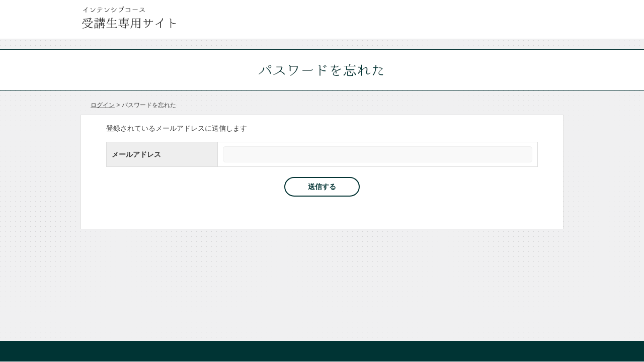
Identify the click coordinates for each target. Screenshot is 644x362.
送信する (322, 187)
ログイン (103, 105)
